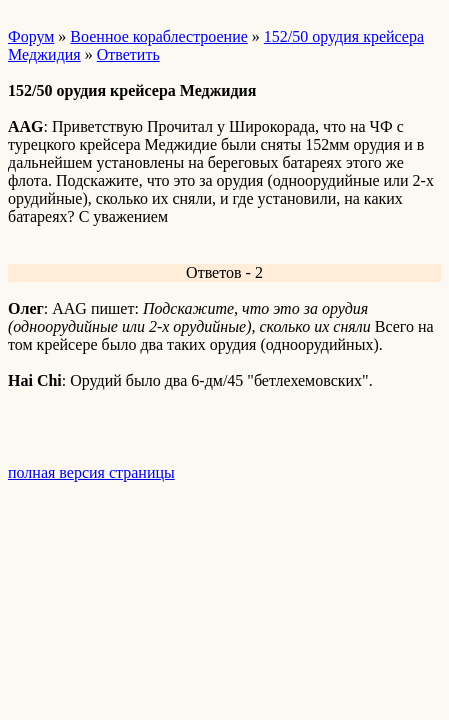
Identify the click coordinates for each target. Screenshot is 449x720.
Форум (31, 36)
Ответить (128, 54)
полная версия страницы (91, 472)
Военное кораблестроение (159, 36)
